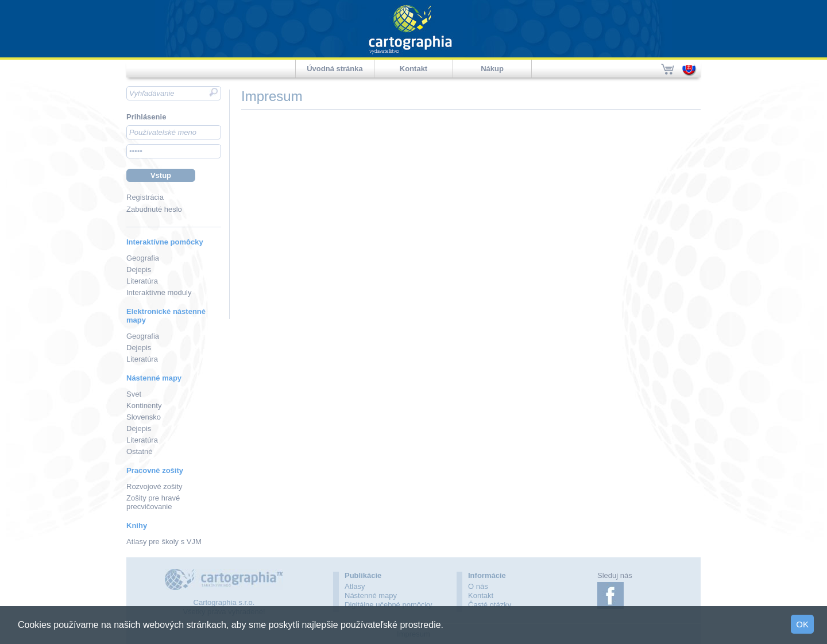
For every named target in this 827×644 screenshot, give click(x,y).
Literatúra (142, 281)
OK (802, 624)
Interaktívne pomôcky (165, 242)
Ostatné (140, 451)
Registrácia (145, 197)
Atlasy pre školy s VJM (164, 542)
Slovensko (144, 417)
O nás (478, 586)
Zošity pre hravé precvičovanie (153, 502)
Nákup (492, 69)
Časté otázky (490, 605)
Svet (134, 394)
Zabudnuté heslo (154, 209)
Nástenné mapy (154, 378)
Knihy (137, 525)
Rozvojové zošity (154, 486)
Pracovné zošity (155, 470)
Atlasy (355, 586)
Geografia (143, 258)
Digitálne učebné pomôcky (388, 605)
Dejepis (139, 269)
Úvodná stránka (335, 69)
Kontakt (413, 69)
